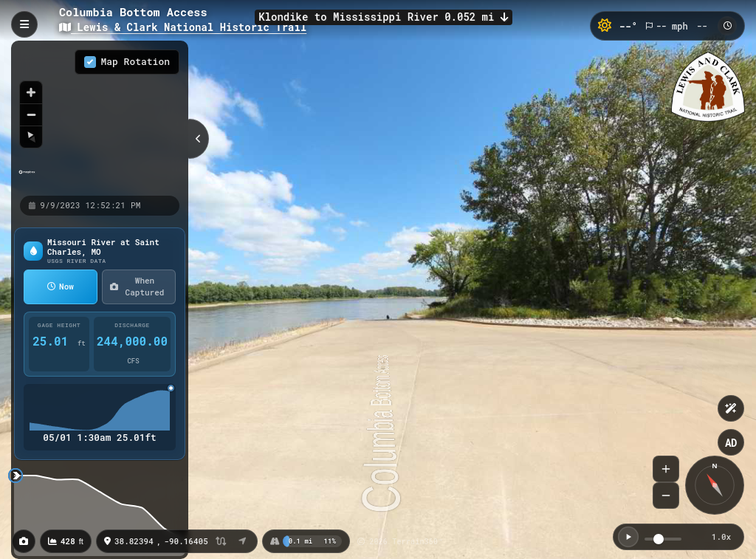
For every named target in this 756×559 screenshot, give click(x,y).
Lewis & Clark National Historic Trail (183, 27)
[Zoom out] (31, 114)
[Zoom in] (31, 92)
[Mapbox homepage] (27, 178)
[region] (100, 117)
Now (61, 286)
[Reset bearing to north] (31, 137)
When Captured (137, 287)
